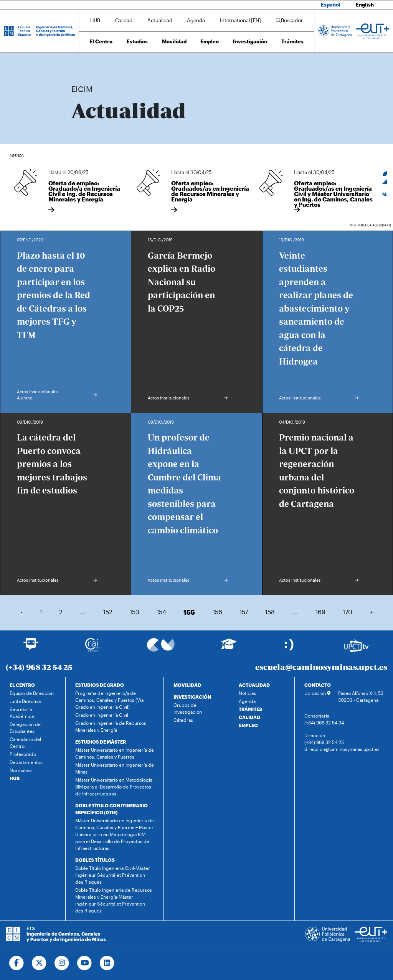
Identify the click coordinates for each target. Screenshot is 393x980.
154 (161, 612)
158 (270, 612)
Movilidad (174, 41)
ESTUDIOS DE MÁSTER (101, 742)
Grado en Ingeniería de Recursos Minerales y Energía (111, 726)
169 (320, 612)
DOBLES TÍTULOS (95, 860)
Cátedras (183, 720)
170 (348, 612)
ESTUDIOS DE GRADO (100, 685)
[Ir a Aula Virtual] (229, 648)
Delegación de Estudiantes (25, 728)
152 (108, 612)
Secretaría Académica (22, 713)
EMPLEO (248, 725)
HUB (95, 20)
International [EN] (240, 20)
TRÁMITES (250, 709)
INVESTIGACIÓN (192, 697)
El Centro (101, 41)
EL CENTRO (22, 685)
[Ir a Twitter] (39, 963)
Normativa (21, 770)
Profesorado (23, 754)
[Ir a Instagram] (62, 963)
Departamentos (26, 762)
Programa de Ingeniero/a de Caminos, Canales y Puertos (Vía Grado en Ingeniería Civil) (109, 700)
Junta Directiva (25, 701)
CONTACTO (318, 685)
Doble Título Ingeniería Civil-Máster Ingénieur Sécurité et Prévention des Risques (113, 875)
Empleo (210, 41)
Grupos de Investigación (188, 708)
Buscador (289, 20)
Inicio (78, 64)
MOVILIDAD (187, 685)
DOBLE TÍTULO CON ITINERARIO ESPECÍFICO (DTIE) (111, 809)
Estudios (137, 41)
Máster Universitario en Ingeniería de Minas (115, 768)
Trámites (292, 41)
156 (217, 612)
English (365, 5)
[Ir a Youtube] (85, 963)
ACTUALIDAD (254, 685)
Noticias (247, 693)
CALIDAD (249, 717)
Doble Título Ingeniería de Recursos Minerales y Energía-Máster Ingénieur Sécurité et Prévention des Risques (114, 900)
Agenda (196, 20)
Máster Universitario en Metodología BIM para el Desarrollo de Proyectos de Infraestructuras (114, 787)
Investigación (250, 41)
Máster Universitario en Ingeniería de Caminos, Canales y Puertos (115, 753)
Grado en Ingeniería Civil (102, 715)
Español (331, 5)
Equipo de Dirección (32, 693)
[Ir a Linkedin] (107, 963)
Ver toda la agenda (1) (371, 225)
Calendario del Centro (25, 742)
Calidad (124, 20)
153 (135, 612)
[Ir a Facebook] (17, 963)
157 (244, 612)
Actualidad (160, 20)
